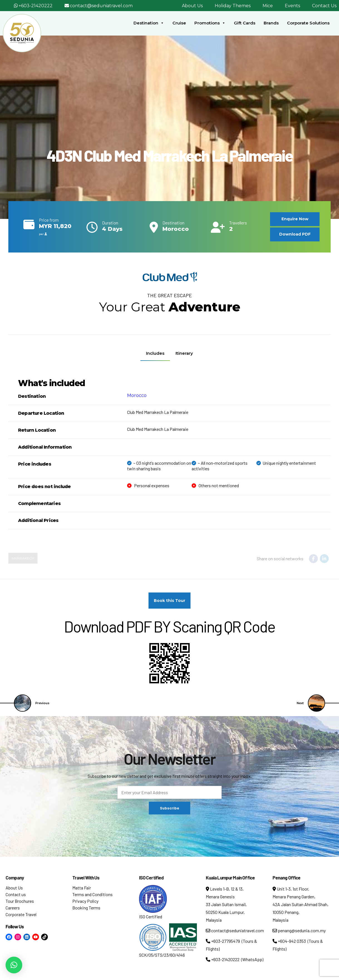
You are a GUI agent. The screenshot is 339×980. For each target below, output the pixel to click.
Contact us (16, 894)
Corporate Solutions (308, 23)
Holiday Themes (233, 6)
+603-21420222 (36, 6)
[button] (14, 965)
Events (292, 6)
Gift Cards (245, 23)
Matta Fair (82, 888)
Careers (13, 908)
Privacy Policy (85, 901)
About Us (192, 6)
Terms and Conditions (92, 894)
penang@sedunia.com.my (299, 930)
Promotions (210, 23)
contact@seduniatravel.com (101, 6)
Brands (271, 23)
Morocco (137, 395)
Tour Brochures (20, 901)
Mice (268, 6)
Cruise (179, 23)
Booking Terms (86, 908)
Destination (149, 23)
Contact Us (324, 6)
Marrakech (23, 558)
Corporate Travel (21, 914)
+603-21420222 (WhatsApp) (235, 959)
